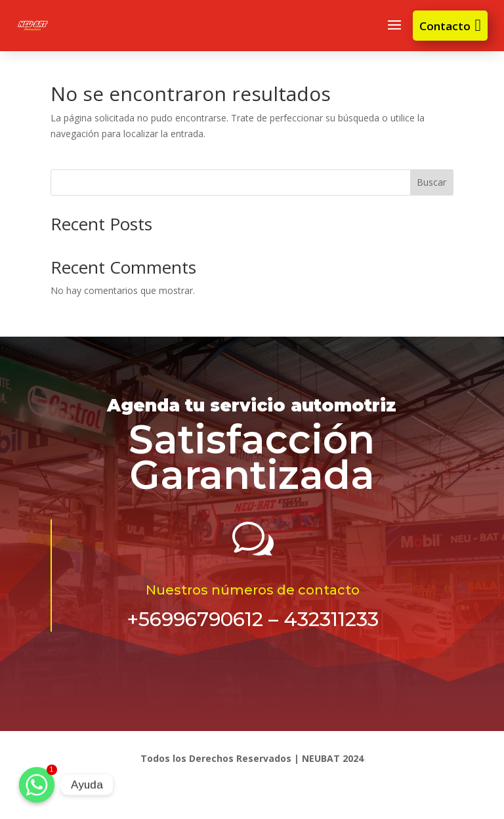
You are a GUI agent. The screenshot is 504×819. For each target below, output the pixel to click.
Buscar (431, 182)
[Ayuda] (37, 785)
